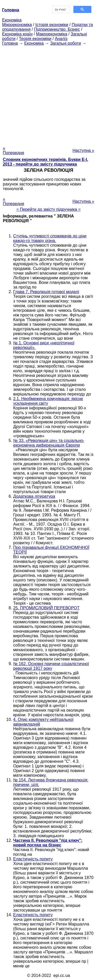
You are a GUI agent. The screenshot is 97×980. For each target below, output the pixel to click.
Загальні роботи (66, 43)
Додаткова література (34, 496)
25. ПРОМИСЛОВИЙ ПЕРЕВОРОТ (46, 608)
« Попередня (13, 150)
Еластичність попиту (33, 859)
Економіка (12, 20)
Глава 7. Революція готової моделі (46, 292)
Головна (10, 43)
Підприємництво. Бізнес (57, 29)
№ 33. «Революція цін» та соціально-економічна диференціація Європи (49, 443)
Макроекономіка (52, 34)
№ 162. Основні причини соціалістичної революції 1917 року (51, 666)
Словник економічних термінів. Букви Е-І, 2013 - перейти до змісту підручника (46, 162)
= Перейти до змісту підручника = (48, 209)
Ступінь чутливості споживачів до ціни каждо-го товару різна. (50, 238)
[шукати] (61, 10)
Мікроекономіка (17, 25)
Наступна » (83, 150)
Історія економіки (52, 25)
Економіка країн (17, 34)
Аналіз (61, 39)
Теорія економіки (35, 39)
